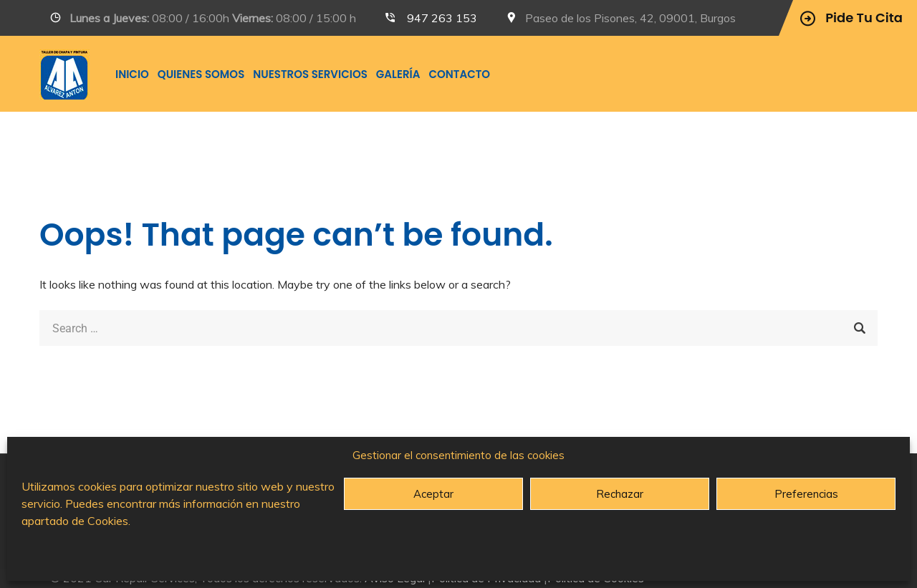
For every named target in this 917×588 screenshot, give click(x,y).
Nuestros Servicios (310, 74)
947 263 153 (442, 18)
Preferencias (806, 494)
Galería (398, 74)
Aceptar (433, 494)
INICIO (132, 74)
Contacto (459, 74)
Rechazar (620, 494)
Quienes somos (201, 74)
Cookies (108, 521)
